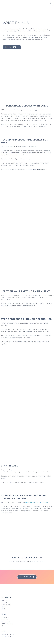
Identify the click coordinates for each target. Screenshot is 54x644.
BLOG (4, 609)
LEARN (4, 603)
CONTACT (5, 618)
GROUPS (5, 620)
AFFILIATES (6, 622)
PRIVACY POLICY (8, 635)
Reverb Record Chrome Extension (37, 502)
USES (4, 607)
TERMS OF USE (7, 637)
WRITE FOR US (7, 624)
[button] (12, 47)
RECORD (5, 601)
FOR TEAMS (6, 605)
